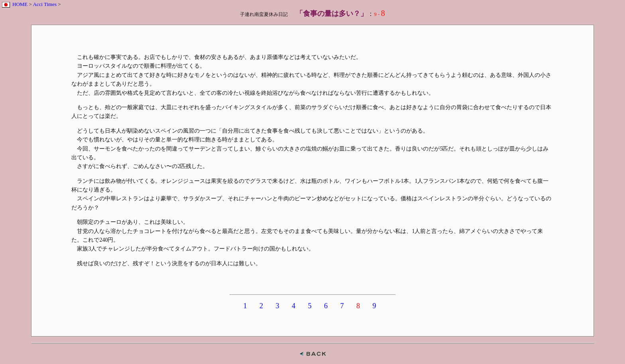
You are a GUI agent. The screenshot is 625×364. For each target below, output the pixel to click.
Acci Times (45, 4)
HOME (20, 4)
